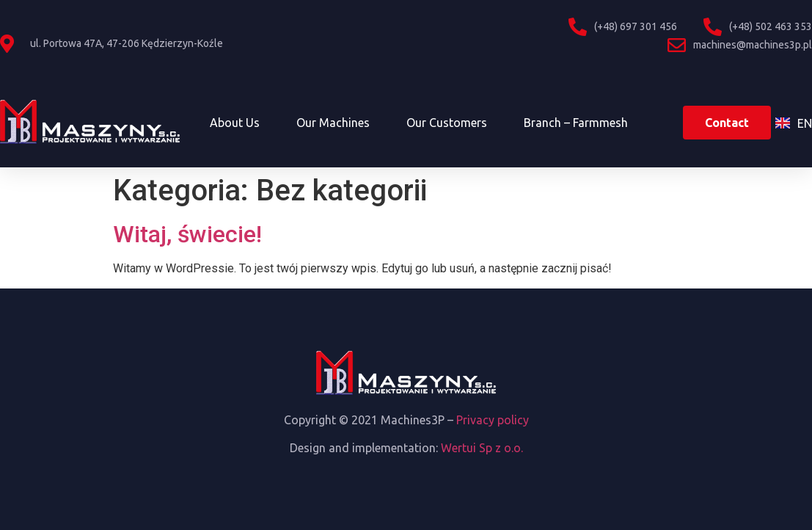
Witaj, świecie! (187, 234)
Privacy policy (493, 420)
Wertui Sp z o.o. (482, 448)
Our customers (447, 123)
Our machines (333, 123)
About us (235, 123)
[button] (727, 123)
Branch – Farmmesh (576, 123)
